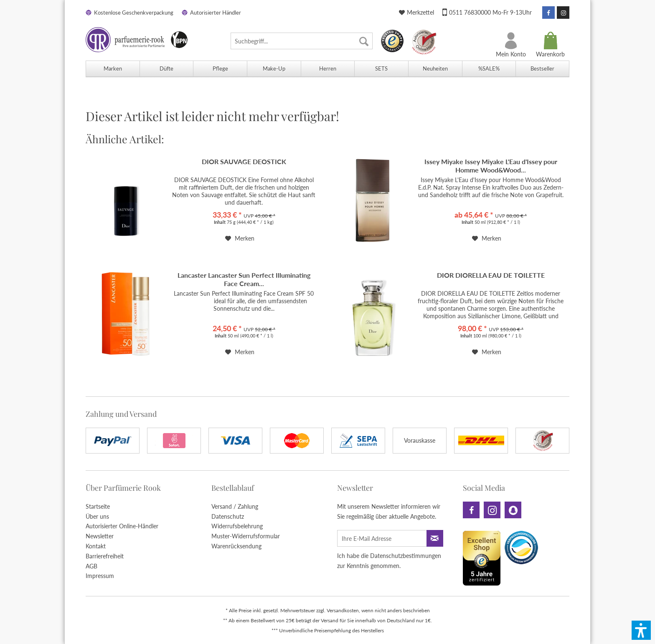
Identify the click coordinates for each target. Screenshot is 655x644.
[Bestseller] (542, 69)
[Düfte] (166, 69)
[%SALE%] (489, 69)
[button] (641, 630)
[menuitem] (302, 41)
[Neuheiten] (435, 69)
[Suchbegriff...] (302, 41)
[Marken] (113, 69)
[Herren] (328, 69)
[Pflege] (220, 69)
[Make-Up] (274, 69)
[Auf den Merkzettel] (240, 238)
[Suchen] (364, 41)
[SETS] (381, 69)
